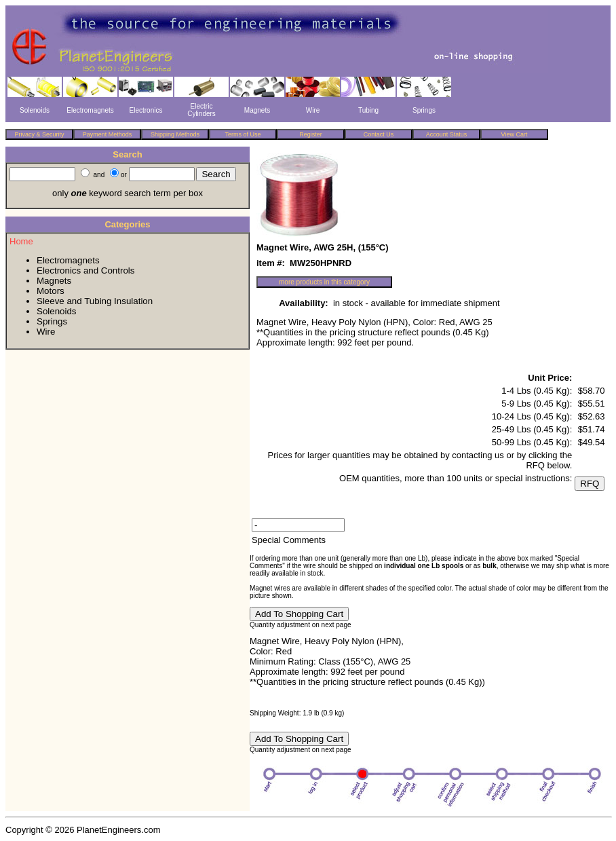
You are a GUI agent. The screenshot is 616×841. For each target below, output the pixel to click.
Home (21, 241)
